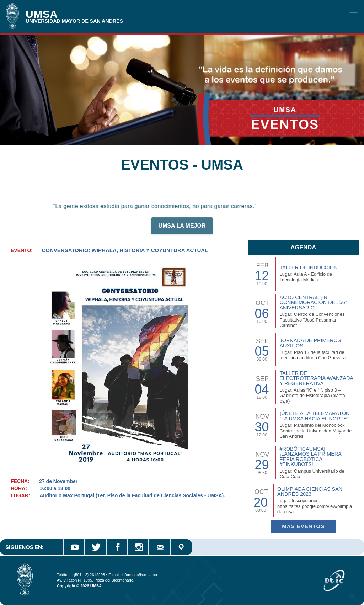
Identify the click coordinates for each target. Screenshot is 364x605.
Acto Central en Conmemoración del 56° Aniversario (313, 302)
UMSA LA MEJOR (182, 229)
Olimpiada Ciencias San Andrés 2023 (310, 492)
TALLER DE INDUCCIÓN (308, 267)
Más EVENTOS (303, 526)
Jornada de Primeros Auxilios (310, 343)
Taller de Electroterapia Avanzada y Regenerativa (316, 378)
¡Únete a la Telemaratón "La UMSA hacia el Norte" (314, 416)
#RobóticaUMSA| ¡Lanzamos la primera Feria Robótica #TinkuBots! (310, 457)
